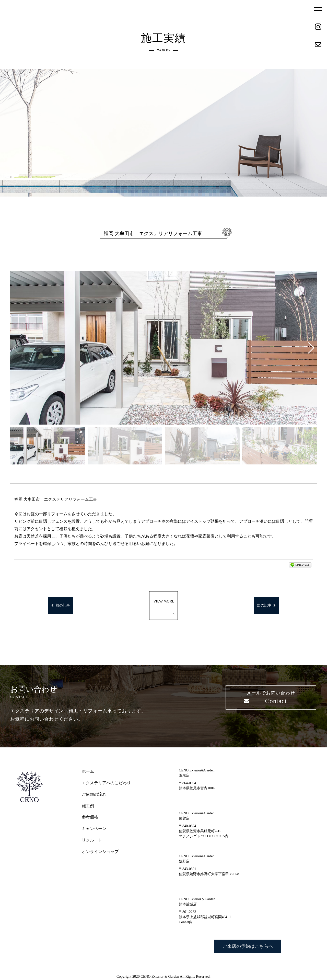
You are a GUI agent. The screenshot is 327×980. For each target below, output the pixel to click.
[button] (311, 348)
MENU (318, 9)
